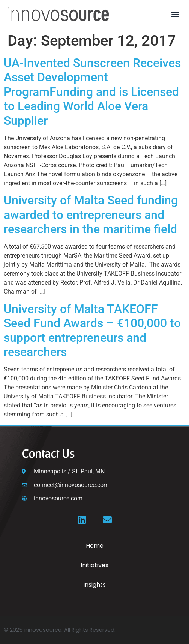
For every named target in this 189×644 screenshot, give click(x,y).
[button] (175, 14)
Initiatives (94, 565)
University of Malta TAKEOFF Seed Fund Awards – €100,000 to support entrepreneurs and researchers (92, 330)
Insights (94, 585)
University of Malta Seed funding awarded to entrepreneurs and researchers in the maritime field (91, 215)
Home (95, 546)
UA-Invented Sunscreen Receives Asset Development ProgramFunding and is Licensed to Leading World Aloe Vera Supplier (92, 92)
